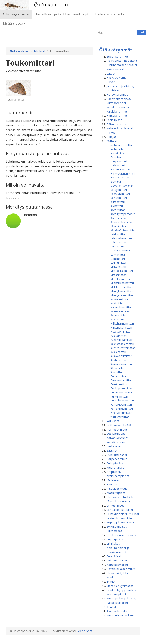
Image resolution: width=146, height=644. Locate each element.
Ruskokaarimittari (121, 356)
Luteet (111, 73)
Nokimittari (117, 303)
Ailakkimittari (118, 153)
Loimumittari (118, 254)
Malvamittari (118, 267)
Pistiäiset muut (117, 488)
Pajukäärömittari (121, 311)
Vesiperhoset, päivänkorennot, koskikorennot (118, 438)
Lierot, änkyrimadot (120, 586)
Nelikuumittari (119, 299)
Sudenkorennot (117, 56)
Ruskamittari (118, 352)
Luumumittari (119, 262)
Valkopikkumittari (121, 404)
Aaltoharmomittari (122, 145)
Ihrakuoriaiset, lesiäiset (123, 535)
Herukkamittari (120, 177)
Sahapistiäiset (116, 463)
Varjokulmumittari (122, 409)
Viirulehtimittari (120, 417)
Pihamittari (117, 319)
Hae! (141, 32)
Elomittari (116, 157)
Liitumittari (117, 246)
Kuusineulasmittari (122, 222)
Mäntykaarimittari (121, 291)
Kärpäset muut (117, 459)
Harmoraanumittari (122, 173)
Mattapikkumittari (122, 271)
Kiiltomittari (118, 202)
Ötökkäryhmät (19, 51)
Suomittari (117, 372)
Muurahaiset (115, 467)
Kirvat (111, 82)
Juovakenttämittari (122, 186)
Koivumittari (118, 210)
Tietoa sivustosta (109, 14)
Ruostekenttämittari (123, 348)
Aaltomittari (118, 149)
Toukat (111, 607)
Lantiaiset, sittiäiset (120, 510)
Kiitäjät (111, 137)
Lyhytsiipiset (115, 505)
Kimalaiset (114, 484)
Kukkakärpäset (117, 455)
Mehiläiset (114, 480)
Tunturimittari (119, 396)
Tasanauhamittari (121, 380)
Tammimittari (119, 376)
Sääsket (112, 450)
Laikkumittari (118, 234)
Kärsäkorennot (117, 115)
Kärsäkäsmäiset (117, 565)
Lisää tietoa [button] (14, 23)
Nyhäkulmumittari (121, 307)
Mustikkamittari (120, 279)
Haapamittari (119, 161)
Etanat (111, 581)
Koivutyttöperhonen (123, 214)
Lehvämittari (118, 242)
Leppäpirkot (115, 539)
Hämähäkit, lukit (118, 573)
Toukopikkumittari (122, 388)
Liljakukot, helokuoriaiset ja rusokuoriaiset (118, 548)
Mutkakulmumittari (122, 283)
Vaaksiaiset (114, 446)
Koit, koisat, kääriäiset (122, 425)
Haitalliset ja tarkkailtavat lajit (62, 14)
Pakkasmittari (119, 315)
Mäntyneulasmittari (122, 295)
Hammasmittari (120, 169)
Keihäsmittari (119, 198)
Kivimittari (117, 206)
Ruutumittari (118, 360)
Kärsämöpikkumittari (123, 230)
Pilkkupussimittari (121, 327)
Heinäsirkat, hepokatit (122, 61)
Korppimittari (119, 218)
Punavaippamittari (122, 340)
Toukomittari (120, 384)
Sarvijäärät (114, 556)
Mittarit (39, 51)
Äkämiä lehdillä (117, 611)
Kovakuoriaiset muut (121, 569)
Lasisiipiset (114, 120)
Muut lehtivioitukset (120, 615)
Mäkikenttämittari (121, 287)
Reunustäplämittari (122, 344)
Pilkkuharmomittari (122, 323)
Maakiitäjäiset (116, 493)
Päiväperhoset (117, 124)
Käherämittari (119, 226)
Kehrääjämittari (120, 194)
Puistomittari (118, 336)
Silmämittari (118, 368)
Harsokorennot (117, 94)
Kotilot (111, 577)
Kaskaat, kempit (118, 77)
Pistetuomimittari (121, 331)
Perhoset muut (117, 429)
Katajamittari (119, 190)
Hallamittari (118, 165)
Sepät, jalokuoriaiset (120, 522)
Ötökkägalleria (16, 14)
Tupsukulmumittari (122, 400)
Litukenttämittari (121, 250)
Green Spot (85, 631)
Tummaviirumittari (122, 392)
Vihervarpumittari (121, 413)
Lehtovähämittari (121, 238)
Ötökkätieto (51, 5)
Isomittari (116, 181)
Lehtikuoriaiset (117, 560)
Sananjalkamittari (121, 364)
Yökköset (113, 421)
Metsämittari (118, 275)
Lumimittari (118, 259)
